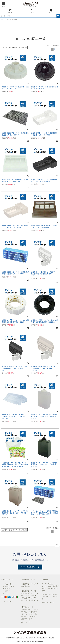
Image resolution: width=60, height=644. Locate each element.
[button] (58, 49)
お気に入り (10, 11)
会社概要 (52, 638)
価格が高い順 (23, 48)
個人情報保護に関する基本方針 (37, 638)
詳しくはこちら (6, 601)
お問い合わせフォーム (30, 567)
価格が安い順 (13, 48)
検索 (58, 16)
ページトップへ (57, 545)
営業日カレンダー (48, 602)
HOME (2, 19)
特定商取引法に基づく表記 (15, 638)
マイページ (31, 11)
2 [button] (55, 49)
